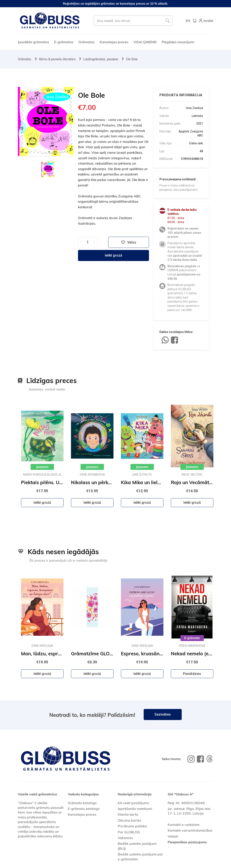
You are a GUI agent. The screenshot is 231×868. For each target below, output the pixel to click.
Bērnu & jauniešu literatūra (57, 59)
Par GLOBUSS (129, 832)
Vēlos (129, 242)
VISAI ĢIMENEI (145, 42)
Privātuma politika (132, 826)
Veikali (173, 836)
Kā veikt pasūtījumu (133, 803)
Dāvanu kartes (130, 820)
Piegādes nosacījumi (178, 42)
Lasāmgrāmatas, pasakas (101, 59)
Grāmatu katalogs (82, 803)
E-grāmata (192, 638)
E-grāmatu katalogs (84, 809)
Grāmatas (86, 42)
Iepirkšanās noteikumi (135, 809)
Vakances (125, 838)
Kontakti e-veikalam (184, 825)
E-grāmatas (64, 42)
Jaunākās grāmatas (33, 42)
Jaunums (42, 467)
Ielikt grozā (113, 255)
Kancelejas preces (114, 42)
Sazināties (163, 714)
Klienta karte (128, 814)
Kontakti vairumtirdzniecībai (190, 830)
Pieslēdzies (192, 674)
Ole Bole (132, 59)
